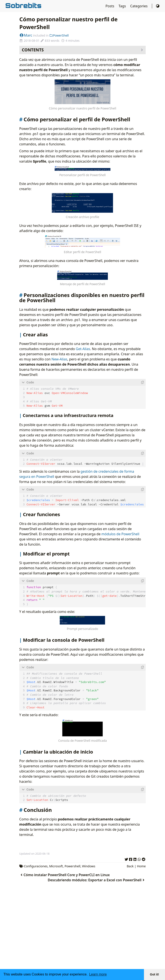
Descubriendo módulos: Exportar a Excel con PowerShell (97, 879)
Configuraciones (36, 865)
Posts (110, 6)
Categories (139, 6)
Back (130, 865)
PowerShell (59, 35)
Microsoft (56, 865)
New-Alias (60, 359)
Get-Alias (83, 349)
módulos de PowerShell (120, 533)
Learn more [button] (98, 974)
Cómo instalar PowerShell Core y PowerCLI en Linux (65, 874)
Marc (26, 35)
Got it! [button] (154, 974)
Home (141, 865)
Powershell (72, 865)
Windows (89, 865)
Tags (123, 6)
